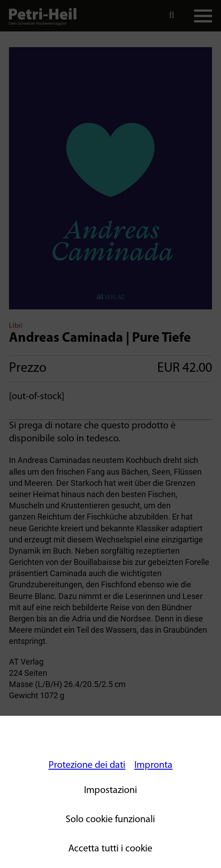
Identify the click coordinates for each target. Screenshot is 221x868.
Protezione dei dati (87, 765)
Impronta (153, 765)
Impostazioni (110, 791)
